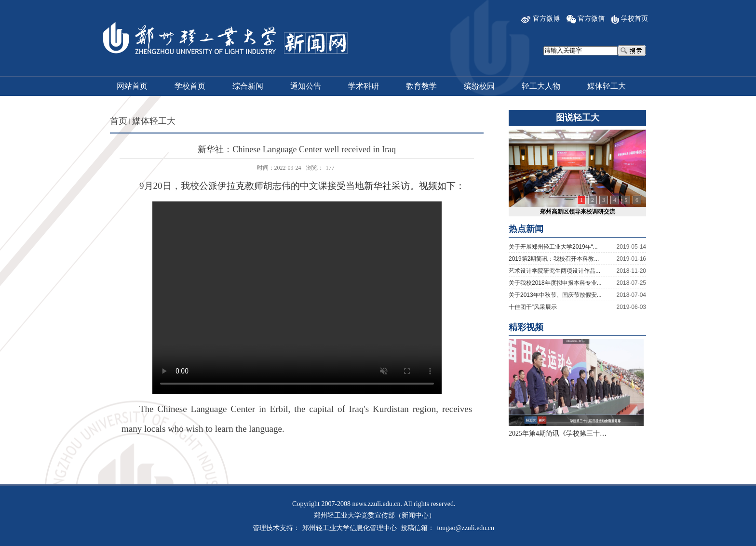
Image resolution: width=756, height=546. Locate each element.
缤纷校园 (479, 86)
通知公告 (306, 86)
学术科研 (364, 86)
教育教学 (421, 86)
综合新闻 (248, 86)
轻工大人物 (541, 86)
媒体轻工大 (607, 86)
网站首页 (132, 86)
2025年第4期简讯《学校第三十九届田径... (570, 433)
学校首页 (634, 19)
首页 (119, 121)
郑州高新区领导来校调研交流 (578, 212)
